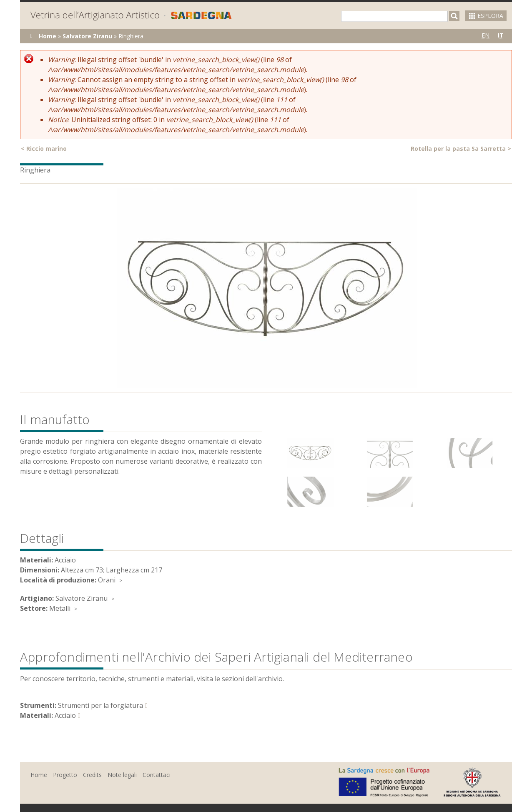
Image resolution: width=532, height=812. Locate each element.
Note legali (122, 775)
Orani (107, 580)
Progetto (65, 775)
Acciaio (65, 715)
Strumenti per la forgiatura (100, 705)
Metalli (60, 608)
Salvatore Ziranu (87, 36)
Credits (92, 775)
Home (48, 36)
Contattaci (157, 775)
